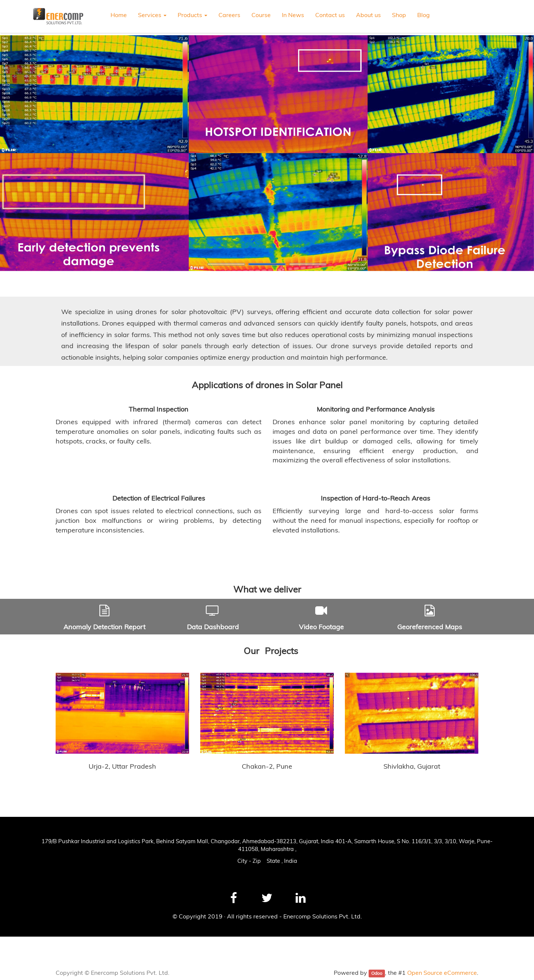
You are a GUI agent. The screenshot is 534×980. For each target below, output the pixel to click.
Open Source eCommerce (442, 973)
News (16, 945)
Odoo (377, 973)
